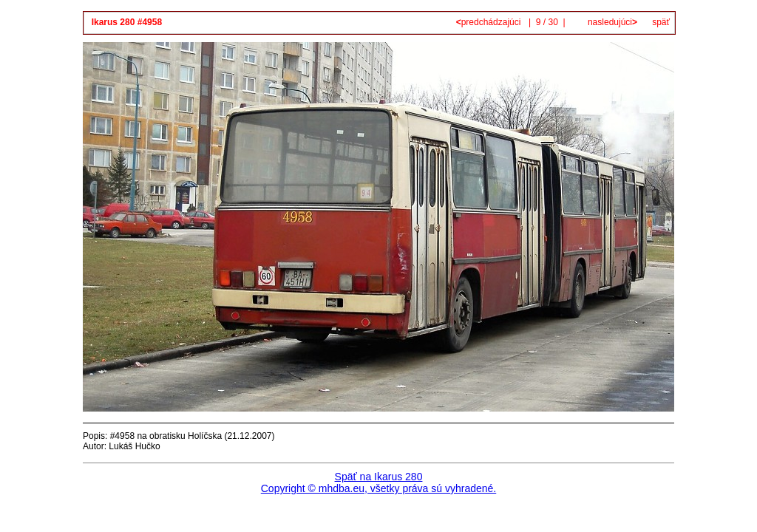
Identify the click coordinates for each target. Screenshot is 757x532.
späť (661, 22)
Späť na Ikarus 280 (379, 477)
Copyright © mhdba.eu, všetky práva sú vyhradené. (378, 488)
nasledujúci (611, 22)
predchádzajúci (490, 22)
